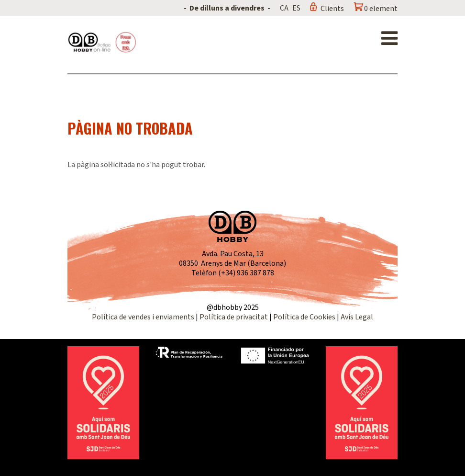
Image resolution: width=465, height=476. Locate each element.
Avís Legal (357, 317)
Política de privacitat (234, 317)
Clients (332, 9)
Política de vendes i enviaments (143, 317)
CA (284, 8)
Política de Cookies (304, 317)
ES (296, 8)
